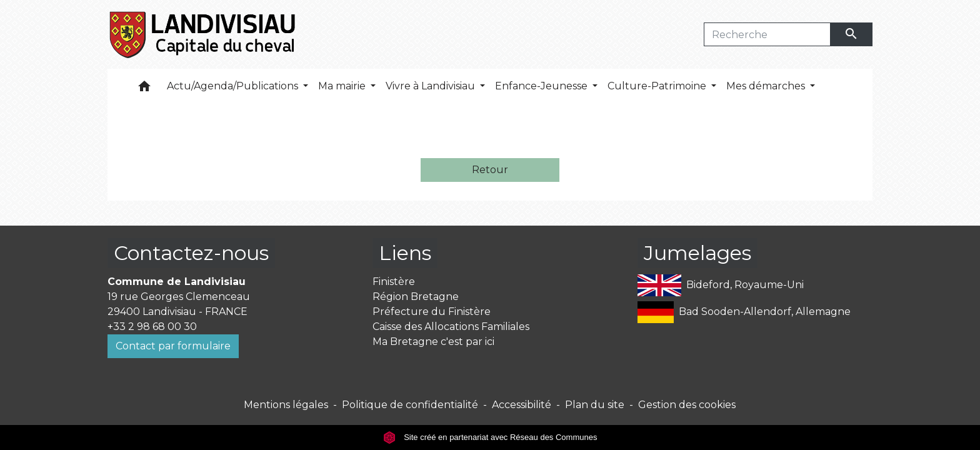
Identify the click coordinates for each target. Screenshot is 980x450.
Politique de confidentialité (410, 405)
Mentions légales (286, 405)
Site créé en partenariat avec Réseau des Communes (490, 437)
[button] (144, 89)
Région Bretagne (416, 297)
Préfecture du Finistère (432, 312)
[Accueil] (203, 34)
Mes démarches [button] (767, 86)
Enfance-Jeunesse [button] (542, 86)
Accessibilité (522, 405)
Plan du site (595, 405)
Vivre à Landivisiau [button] (432, 86)
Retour (490, 170)
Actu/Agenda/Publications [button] (234, 86)
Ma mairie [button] (343, 86)
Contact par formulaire (173, 346)
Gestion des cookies (687, 405)
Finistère (394, 282)
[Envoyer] (852, 34)
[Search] (767, 34)
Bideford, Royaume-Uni (721, 285)
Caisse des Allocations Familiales (451, 327)
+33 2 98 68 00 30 (152, 327)
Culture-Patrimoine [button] (658, 86)
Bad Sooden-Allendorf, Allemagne (744, 312)
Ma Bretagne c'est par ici (433, 342)
